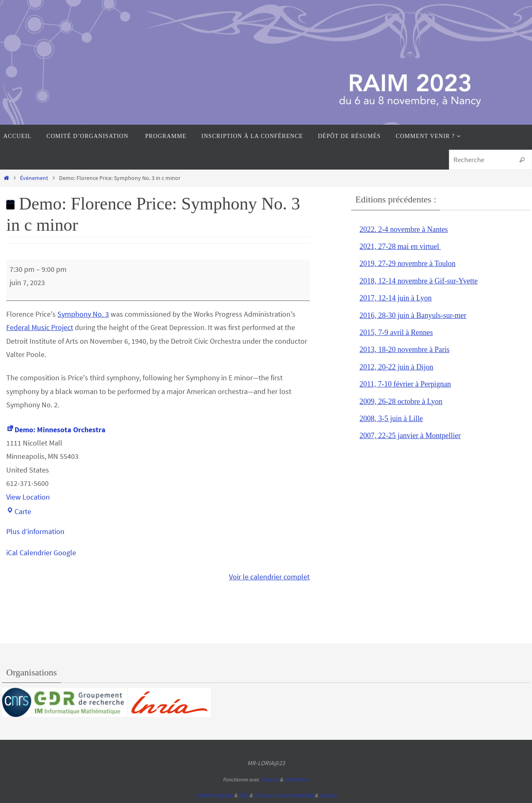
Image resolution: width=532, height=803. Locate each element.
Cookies (328, 795)
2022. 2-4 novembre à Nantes (404, 229)
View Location (28, 497)
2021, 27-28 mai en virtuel (400, 246)
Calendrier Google (48, 553)
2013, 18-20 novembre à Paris (404, 350)
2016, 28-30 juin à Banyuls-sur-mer (413, 315)
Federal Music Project (40, 327)
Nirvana (270, 780)
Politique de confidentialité (284, 795)
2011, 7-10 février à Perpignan (405, 384)
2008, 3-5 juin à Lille (391, 419)
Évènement (34, 178)
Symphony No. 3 (83, 314)
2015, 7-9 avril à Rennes (396, 333)
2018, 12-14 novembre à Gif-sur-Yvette (419, 281)
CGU (243, 795)
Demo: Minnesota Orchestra (56, 430)
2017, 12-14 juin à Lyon (396, 298)
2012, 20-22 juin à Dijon (397, 367)
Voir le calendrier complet (269, 577)
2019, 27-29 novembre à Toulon (408, 264)
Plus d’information (35, 531)
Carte (19, 511)
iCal (12, 553)
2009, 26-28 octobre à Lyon (401, 401)
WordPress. (297, 780)
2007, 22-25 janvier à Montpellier (410, 436)
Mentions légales (214, 795)
